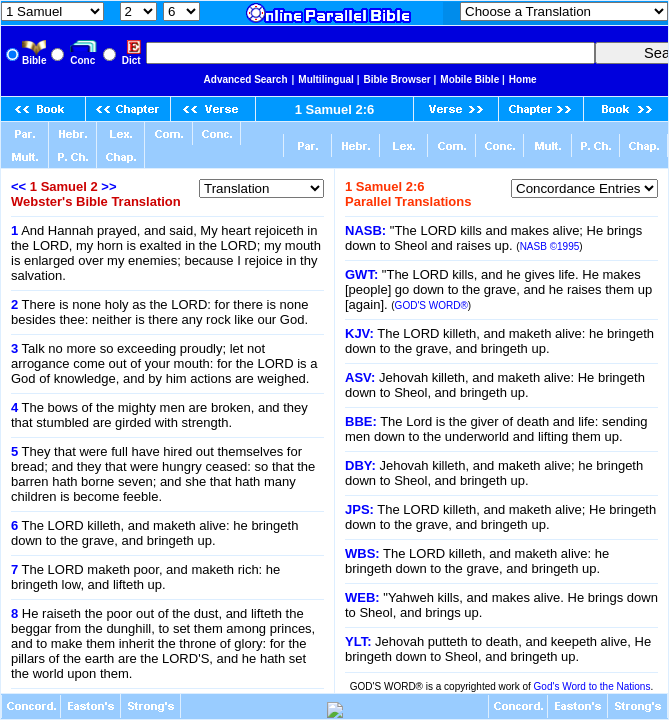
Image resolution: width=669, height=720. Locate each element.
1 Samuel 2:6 (335, 109)
